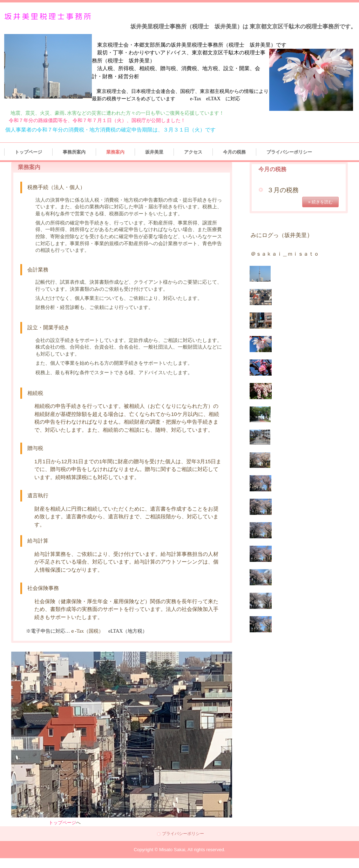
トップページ (28, 152)
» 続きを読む (320, 202)
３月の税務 (283, 190)
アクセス (193, 152)
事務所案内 (74, 152)
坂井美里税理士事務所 (49, 17)
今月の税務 (234, 152)
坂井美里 (154, 152)
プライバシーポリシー (289, 152)
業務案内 (115, 152)
